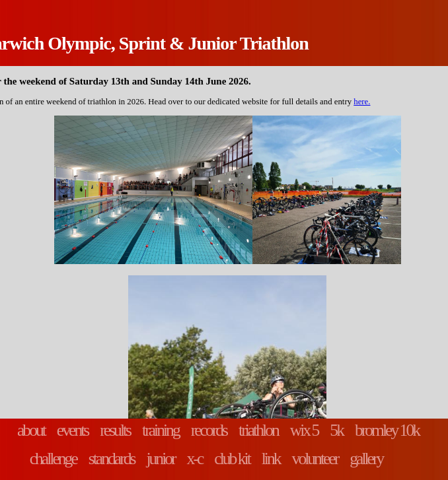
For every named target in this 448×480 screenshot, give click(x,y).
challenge (53, 459)
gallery (366, 459)
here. (362, 102)
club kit (232, 459)
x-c (195, 459)
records (209, 430)
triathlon (258, 430)
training (161, 430)
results (115, 430)
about (31, 430)
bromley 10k (387, 430)
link (271, 459)
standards (112, 459)
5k (336, 430)
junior (160, 459)
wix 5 (304, 430)
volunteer (315, 459)
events (72, 430)
